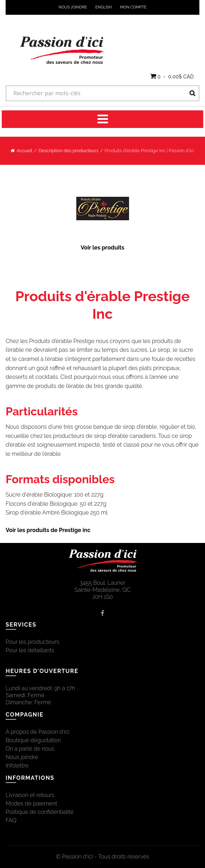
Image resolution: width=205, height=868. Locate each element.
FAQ (11, 820)
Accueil (24, 151)
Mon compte (133, 7)
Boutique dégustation (33, 740)
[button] (172, 76)
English (104, 7)
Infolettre (17, 766)
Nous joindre (73, 7)
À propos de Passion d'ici (37, 732)
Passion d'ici (77, 857)
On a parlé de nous (30, 749)
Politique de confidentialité (40, 812)
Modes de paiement (31, 804)
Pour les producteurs (32, 642)
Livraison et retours (30, 795)
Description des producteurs (68, 151)
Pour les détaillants (30, 650)
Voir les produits (103, 248)
